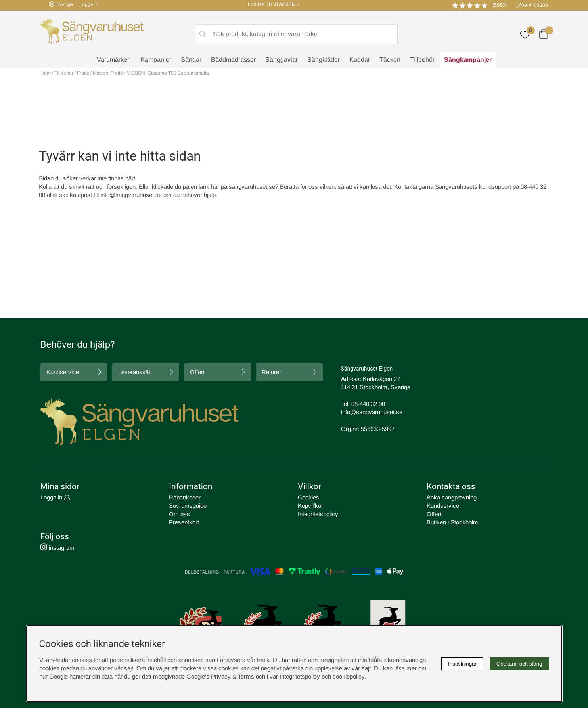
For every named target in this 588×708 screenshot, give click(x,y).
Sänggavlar (282, 60)
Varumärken (114, 60)
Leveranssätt (135, 372)
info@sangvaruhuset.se (131, 195)
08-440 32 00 (368, 404)
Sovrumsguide (188, 506)
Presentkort (184, 522)
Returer (271, 372)
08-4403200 (535, 5)
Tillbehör (422, 60)
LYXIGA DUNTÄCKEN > (274, 4)
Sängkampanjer (468, 60)
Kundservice (63, 372)
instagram (57, 548)
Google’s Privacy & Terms (220, 676)
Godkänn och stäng (519, 664)
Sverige (61, 4)
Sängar (191, 60)
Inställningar (462, 664)
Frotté (83, 73)
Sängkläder (324, 60)
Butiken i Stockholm (452, 522)
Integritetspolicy (318, 514)
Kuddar (360, 60)
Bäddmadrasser (233, 60)
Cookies (308, 497)
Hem (46, 73)
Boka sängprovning (452, 497)
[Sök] (296, 34)
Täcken (390, 60)
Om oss (179, 514)
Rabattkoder (185, 497)
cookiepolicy (349, 676)
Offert (197, 372)
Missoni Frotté (108, 73)
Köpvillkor (310, 506)
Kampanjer (156, 60)
